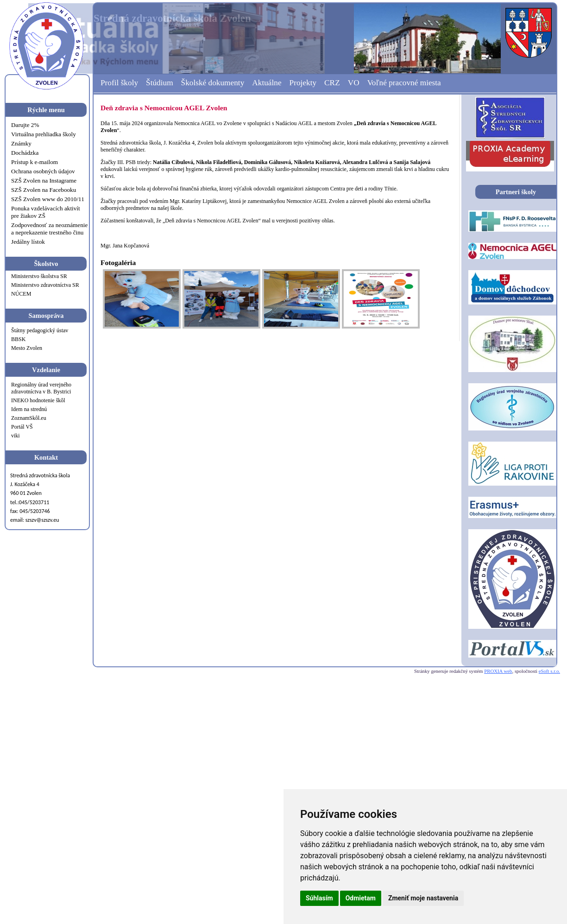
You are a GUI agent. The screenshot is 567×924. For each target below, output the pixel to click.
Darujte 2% (25, 125)
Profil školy (119, 83)
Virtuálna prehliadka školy (44, 134)
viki (16, 436)
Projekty (303, 83)
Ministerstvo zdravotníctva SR (45, 285)
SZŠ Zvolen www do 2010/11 (48, 199)
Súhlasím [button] (319, 898)
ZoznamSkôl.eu (29, 418)
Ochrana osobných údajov (43, 171)
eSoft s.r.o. (549, 671)
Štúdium (160, 83)
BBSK (18, 339)
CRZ (332, 83)
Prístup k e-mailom (35, 162)
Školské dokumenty (213, 83)
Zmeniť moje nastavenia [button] (423, 898)
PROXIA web (498, 671)
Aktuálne (267, 83)
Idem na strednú (29, 409)
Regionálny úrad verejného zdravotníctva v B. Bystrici (41, 388)
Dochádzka (25, 153)
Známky (21, 143)
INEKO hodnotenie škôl (38, 400)
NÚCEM (21, 294)
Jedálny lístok (28, 242)
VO (354, 83)
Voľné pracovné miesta (404, 83)
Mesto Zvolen (27, 348)
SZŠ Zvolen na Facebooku (44, 190)
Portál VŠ (22, 427)
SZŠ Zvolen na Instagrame (44, 180)
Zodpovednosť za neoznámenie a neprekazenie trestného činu (49, 229)
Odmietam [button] (361, 898)
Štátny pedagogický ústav (40, 330)
